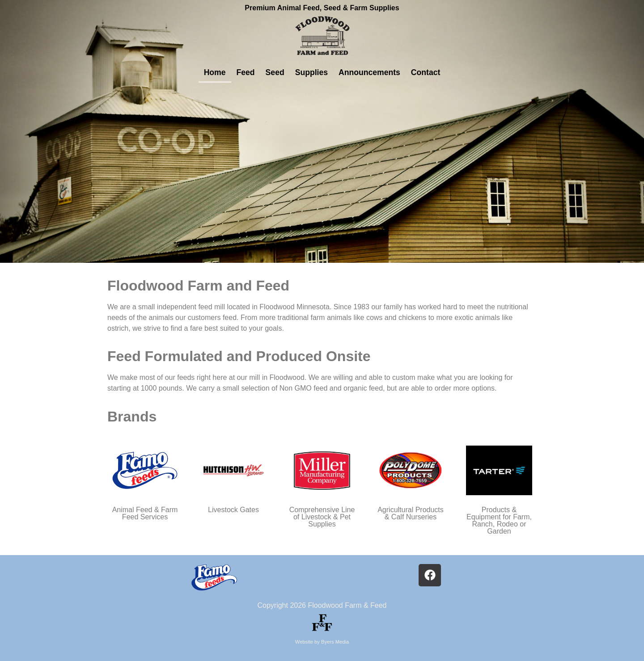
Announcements (369, 72)
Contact (426, 72)
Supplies (311, 72)
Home (215, 72)
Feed (246, 72)
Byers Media (335, 642)
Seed (275, 72)
